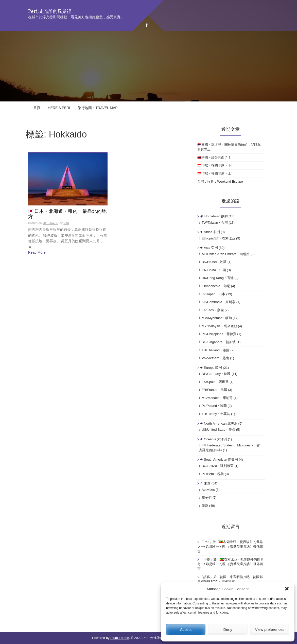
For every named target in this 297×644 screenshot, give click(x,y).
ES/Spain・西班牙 (215, 382)
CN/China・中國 (214, 270)
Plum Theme (120, 638)
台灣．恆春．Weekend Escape (220, 181)
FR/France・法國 (214, 390)
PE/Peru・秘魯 (213, 474)
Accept (186, 629)
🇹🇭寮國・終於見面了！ (214, 157)
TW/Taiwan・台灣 (215, 223)
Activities (208, 490)
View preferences (270, 629)
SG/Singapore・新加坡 (219, 342)
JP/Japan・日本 (213, 294)
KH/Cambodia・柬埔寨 (219, 302)
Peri (66, 223)
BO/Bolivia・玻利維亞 (218, 466)
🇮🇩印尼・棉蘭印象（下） (216, 165)
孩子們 (207, 498)
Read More (37, 252)
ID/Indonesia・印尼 (216, 286)
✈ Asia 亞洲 (209, 248)
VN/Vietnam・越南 (215, 358)
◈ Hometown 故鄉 (214, 216)
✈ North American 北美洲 (219, 423)
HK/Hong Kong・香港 (218, 278)
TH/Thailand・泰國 (216, 350)
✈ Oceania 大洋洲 (214, 439)
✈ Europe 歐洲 (211, 368)
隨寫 (205, 506)
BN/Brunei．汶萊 (214, 262)
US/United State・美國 (218, 430)
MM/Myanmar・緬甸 (217, 318)
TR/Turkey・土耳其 (216, 414)
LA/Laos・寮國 (213, 310)
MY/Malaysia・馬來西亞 (219, 326)
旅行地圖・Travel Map (98, 108)
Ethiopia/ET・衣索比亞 (218, 238)
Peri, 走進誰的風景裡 (50, 11)
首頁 (37, 108)
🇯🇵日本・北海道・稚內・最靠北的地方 (67, 214)
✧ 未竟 (205, 483)
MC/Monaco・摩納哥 (217, 398)
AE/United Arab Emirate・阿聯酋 (226, 254)
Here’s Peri (59, 108)
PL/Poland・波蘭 (214, 406)
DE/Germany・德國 (216, 374)
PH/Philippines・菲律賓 (219, 334)
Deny (228, 629)
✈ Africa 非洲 (210, 232)
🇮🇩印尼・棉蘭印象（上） (216, 173)
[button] (287, 589)
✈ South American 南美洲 (219, 459)
